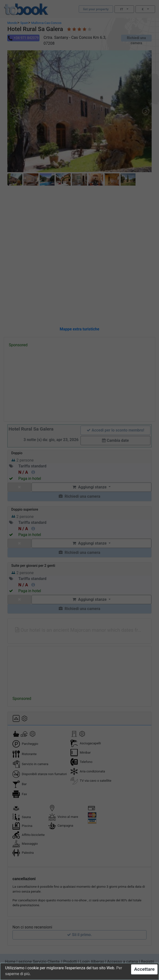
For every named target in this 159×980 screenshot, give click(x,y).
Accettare (144, 969)
